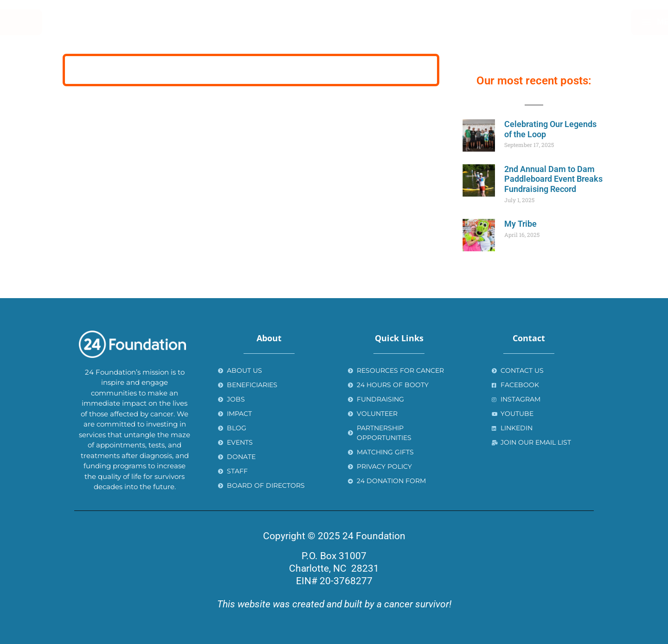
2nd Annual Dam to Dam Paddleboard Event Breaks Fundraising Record (553, 179)
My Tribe (520, 224)
